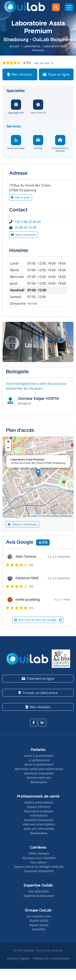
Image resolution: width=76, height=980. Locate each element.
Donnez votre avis (39, 778)
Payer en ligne (56, 74)
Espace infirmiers (39, 807)
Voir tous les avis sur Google (38, 620)
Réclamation (39, 782)
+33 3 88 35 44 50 (28, 222)
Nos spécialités (39, 891)
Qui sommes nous (39, 916)
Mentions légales (18, 958)
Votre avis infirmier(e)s (39, 829)
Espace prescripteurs (39, 802)
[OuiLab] (25, 7)
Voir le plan (21, 197)
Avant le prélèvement (39, 756)
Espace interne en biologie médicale (39, 867)
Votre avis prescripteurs (39, 824)
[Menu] (69, 7)
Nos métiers (39, 862)
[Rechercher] (56, 7)
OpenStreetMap (50, 516)
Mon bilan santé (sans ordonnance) (39, 769)
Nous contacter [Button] (24, 235)
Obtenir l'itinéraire (23, 524)
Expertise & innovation (39, 896)
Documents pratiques (39, 811)
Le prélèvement (39, 760)
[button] (38, 473)
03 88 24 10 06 (26, 227)
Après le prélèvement (39, 764)
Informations (39, 815)
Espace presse (39, 925)
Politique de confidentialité (51, 958)
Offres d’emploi (39, 853)
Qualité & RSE (39, 920)
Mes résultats (20, 74)
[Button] (5, 342)
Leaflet (32, 516)
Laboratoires (32, 46)
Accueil (14, 46)
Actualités (39, 929)
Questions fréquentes (39, 773)
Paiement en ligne (38, 679)
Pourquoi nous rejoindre (39, 858)
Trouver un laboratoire (38, 693)
